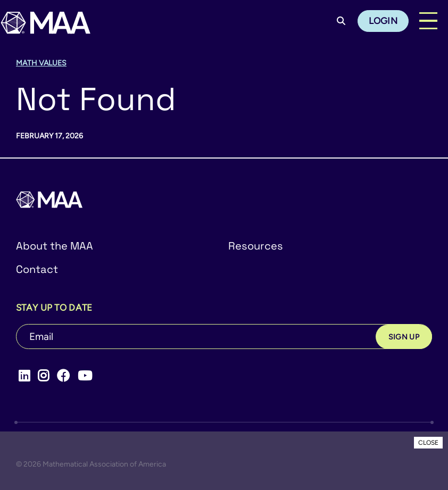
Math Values (41, 63)
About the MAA (55, 246)
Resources (256, 246)
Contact (37, 269)
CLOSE (428, 443)
